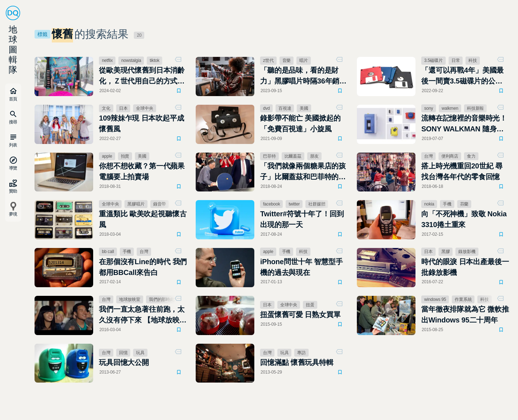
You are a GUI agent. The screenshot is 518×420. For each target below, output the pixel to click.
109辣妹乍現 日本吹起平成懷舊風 (141, 123)
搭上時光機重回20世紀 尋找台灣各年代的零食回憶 (462, 171)
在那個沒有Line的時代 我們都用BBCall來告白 (143, 267)
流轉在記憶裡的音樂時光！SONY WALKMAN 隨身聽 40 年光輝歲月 (464, 124)
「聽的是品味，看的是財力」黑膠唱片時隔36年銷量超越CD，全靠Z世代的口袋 (303, 76)
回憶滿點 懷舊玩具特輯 (297, 362)
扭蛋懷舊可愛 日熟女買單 (300, 315)
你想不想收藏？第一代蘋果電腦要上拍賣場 (142, 171)
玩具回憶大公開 (124, 362)
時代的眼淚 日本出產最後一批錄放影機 (465, 267)
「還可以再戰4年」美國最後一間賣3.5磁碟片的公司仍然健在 (462, 76)
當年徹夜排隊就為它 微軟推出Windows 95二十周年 (465, 315)
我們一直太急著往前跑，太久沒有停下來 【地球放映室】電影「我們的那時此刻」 (142, 315)
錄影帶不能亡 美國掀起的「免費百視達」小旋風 (300, 123)
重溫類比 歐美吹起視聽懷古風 (143, 219)
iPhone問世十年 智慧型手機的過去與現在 (301, 267)
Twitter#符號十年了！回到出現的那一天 (302, 219)
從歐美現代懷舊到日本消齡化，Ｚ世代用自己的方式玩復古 (142, 76)
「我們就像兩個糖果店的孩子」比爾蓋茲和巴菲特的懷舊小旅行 (303, 172)
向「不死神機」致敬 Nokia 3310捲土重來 (464, 219)
